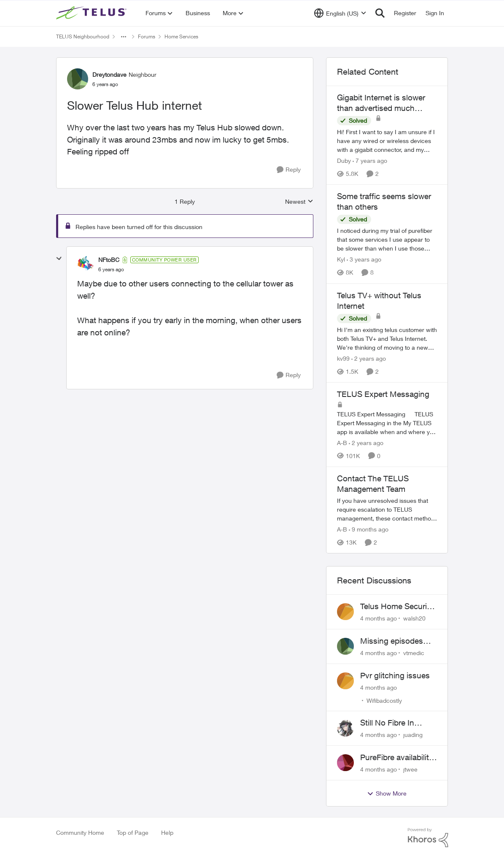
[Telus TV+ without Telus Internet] (387, 339)
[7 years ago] (370, 161)
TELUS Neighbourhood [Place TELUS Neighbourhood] (83, 36)
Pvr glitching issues (395, 675)
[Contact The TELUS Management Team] (387, 509)
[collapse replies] (59, 259)
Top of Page (133, 832)
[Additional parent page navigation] (124, 37)
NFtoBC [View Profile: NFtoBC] (109, 260)
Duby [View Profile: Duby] (344, 161)
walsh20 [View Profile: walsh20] (414, 618)
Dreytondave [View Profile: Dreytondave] (109, 74)
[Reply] (289, 170)
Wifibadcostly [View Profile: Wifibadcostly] (384, 700)
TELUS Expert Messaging (383, 394)
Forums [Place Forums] (147, 36)
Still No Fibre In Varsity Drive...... (388, 723)
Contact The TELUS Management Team (373, 484)
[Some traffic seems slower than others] (387, 240)
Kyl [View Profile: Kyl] (341, 260)
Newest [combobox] (299, 202)
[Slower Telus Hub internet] (111, 270)
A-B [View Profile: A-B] (342, 443)
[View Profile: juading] (345, 728)
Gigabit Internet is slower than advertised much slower (381, 103)
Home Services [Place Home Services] (181, 36)
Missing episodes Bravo (392, 641)
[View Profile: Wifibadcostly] (345, 681)
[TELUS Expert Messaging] (387, 423)
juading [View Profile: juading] (413, 735)
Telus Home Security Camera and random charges (397, 607)
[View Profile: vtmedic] (345, 646)
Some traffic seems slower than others (384, 201)
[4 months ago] (379, 618)
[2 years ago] (369, 358)
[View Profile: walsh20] (345, 612)
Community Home (80, 832)
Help (167, 832)
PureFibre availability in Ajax (397, 758)
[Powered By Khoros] (428, 838)
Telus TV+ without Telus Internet (379, 301)
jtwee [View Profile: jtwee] (410, 769)
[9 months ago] (369, 529)
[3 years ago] (364, 260)
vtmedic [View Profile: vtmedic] (414, 653)
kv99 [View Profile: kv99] (343, 358)
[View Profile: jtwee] (345, 763)
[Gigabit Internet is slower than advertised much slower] (387, 141)
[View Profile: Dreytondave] (78, 79)
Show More (387, 793)
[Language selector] (340, 13)
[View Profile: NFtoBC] (86, 264)
